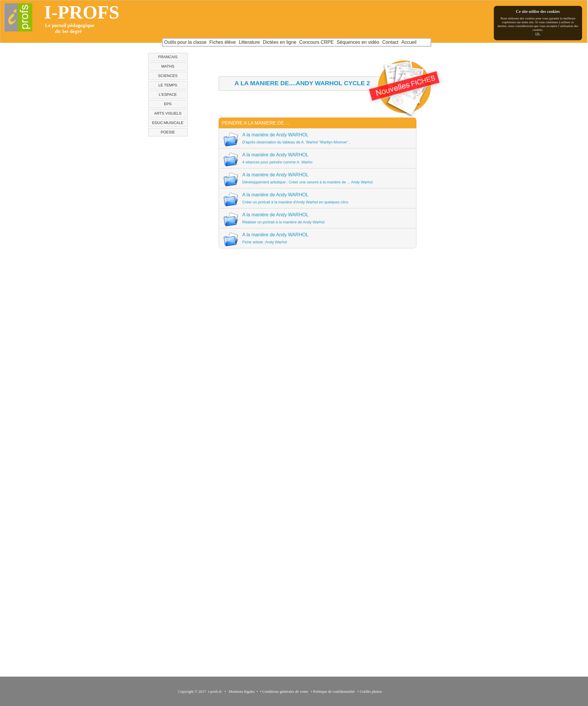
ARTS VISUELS (168, 113)
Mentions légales (241, 691)
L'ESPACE (168, 94)
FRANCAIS (168, 57)
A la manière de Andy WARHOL (317, 139)
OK (537, 34)
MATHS (168, 66)
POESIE (168, 132)
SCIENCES (168, 76)
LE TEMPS (168, 85)
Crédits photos (372, 691)
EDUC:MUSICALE (168, 123)
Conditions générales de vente (285, 691)
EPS (168, 104)
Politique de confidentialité (334, 691)
